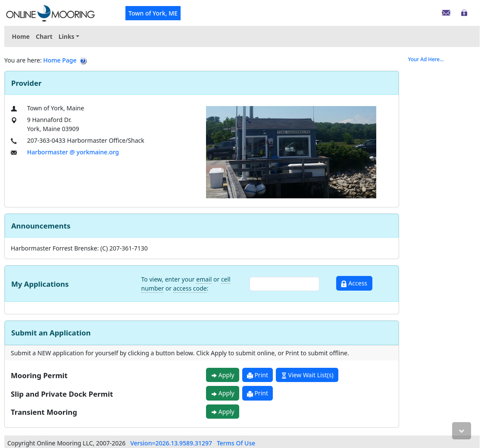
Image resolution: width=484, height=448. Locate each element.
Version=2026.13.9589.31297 (171, 443)
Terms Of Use (236, 443)
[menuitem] (69, 36)
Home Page (60, 60)
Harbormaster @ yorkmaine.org (73, 152)
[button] (69, 36)
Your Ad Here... (426, 59)
